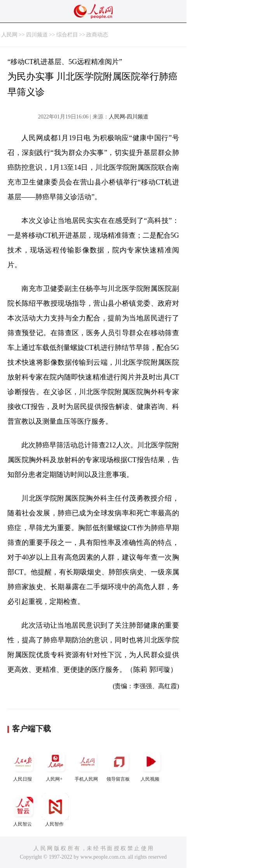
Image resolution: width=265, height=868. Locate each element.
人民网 (9, 35)
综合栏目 (67, 35)
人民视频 (151, 765)
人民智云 (23, 810)
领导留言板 (119, 765)
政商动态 (97, 35)
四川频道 (37, 35)
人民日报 (23, 765)
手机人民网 (87, 765)
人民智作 (55, 810)
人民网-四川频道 (129, 117)
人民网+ (55, 765)
